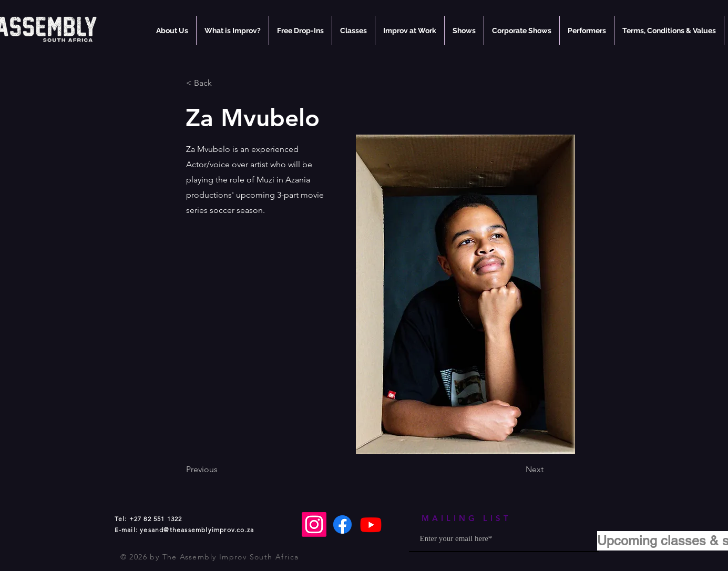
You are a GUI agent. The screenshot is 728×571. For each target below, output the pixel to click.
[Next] (517, 470)
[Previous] (221, 470)
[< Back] (221, 83)
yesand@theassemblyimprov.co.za (197, 530)
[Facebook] (342, 524)
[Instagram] (314, 524)
